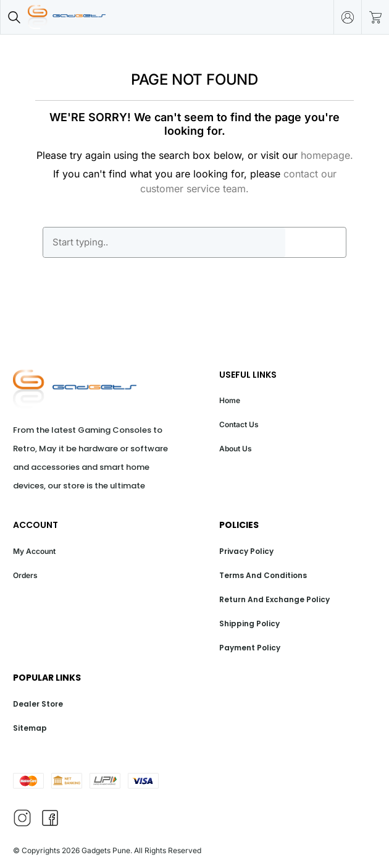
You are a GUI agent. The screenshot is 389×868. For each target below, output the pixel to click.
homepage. (327, 155)
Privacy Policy (246, 551)
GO (316, 242)
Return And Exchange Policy (274, 599)
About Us (236, 449)
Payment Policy (250, 648)
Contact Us (239, 424)
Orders (25, 575)
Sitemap (30, 728)
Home (230, 400)
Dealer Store (38, 704)
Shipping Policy (249, 623)
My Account (34, 551)
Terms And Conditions (263, 575)
